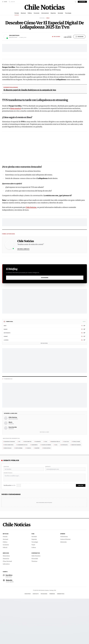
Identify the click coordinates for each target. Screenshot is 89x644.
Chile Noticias (31, 253)
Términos (34, 607)
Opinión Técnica (8, 518)
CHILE (48, 18)
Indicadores (6, 609)
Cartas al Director (65, 585)
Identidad (6, 512)
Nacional (23, 13)
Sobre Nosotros (36, 601)
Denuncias (6, 604)
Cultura (34, 593)
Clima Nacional (7, 607)
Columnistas (64, 582)
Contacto (48, 512)
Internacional (45, 13)
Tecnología (68, 13)
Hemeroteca (6, 601)
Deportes (53, 13)
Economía (37, 13)
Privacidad (35, 604)
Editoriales (63, 587)
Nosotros (28, 639)
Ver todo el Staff (45, 477)
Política (30, 13)
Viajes (33, 590)
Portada (17, 13)
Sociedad (60, 13)
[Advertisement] (44, 48)
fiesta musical (16, 154)
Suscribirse (82, 2)
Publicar (81, 531)
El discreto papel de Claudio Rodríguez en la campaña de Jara (30, 135)
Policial (5, 593)
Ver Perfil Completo (23, 294)
